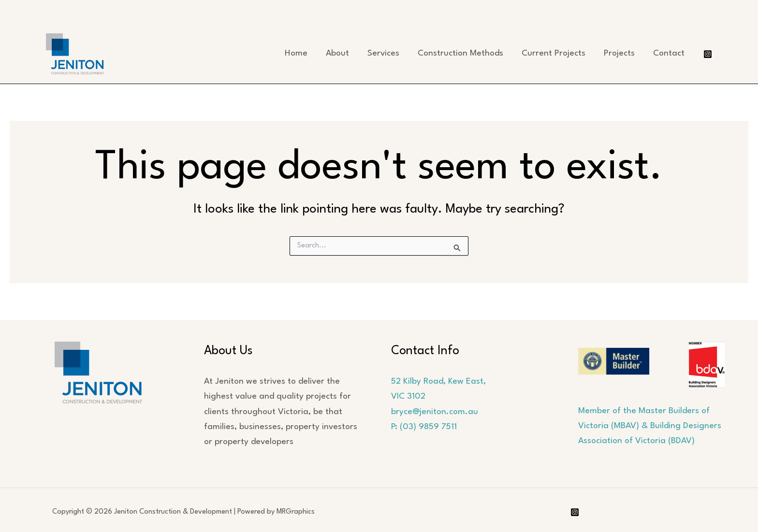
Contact (669, 53)
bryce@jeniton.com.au (435, 412)
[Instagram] (708, 54)
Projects (619, 53)
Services (383, 53)
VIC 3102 (408, 396)
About (337, 53)
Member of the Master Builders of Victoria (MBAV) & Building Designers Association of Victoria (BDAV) (650, 426)
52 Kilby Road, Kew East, (438, 381)
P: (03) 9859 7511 (424, 427)
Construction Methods (460, 53)
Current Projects (554, 53)
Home (296, 53)
